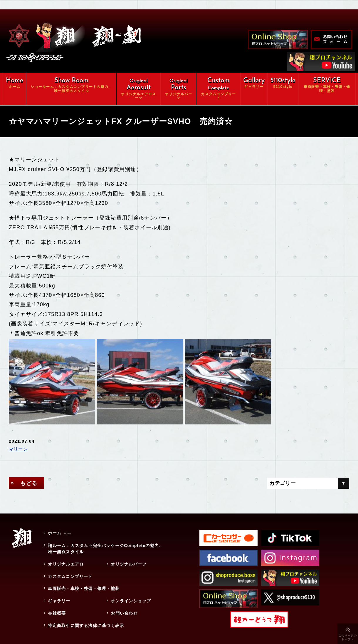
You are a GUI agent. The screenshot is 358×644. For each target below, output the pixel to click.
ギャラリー (59, 598)
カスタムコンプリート (70, 573)
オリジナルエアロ (65, 561)
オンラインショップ (131, 598)
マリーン (18, 447)
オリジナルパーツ (128, 561)
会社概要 (57, 610)
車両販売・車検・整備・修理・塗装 (86, 586)
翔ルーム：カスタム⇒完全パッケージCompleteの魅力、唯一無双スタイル (105, 546)
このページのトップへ (348, 637)
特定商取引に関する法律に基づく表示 (86, 622)
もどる (29, 481)
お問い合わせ (124, 610)
